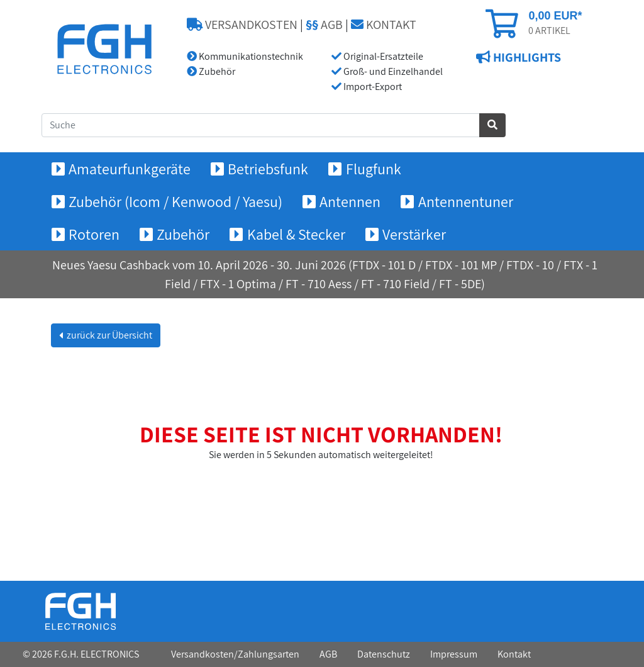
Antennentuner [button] (466, 201)
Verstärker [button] (414, 234)
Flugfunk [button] (374, 169)
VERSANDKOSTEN (242, 25)
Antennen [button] (350, 201)
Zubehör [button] (183, 234)
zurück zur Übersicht (108, 335)
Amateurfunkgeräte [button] (130, 169)
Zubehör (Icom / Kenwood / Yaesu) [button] (175, 201)
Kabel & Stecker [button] (296, 234)
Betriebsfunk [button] (268, 169)
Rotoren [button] (94, 234)
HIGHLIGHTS (526, 57)
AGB (324, 25)
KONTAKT (384, 25)
